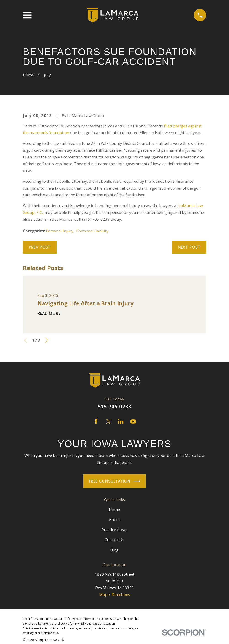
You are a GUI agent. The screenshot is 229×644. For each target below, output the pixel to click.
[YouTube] (133, 421)
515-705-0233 (114, 407)
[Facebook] (96, 421)
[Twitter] (108, 421)
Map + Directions (114, 594)
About (114, 519)
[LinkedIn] (121, 421)
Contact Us (114, 540)
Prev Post (40, 247)
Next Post (189, 247)
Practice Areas (114, 530)
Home (114, 509)
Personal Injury (60, 231)
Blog (114, 550)
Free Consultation (115, 481)
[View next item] (47, 340)
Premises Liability (92, 231)
